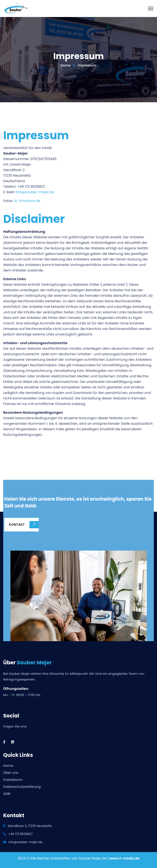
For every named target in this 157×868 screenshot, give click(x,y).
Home (66, 65)
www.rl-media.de (124, 858)
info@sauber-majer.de (35, 192)
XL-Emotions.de (27, 201)
